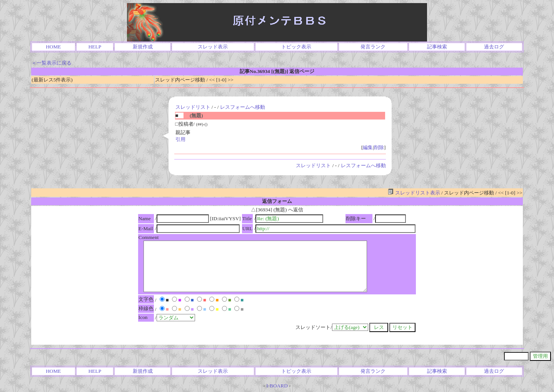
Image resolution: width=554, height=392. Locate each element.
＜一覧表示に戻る (52, 63)
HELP (95, 47)
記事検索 (437, 47)
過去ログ (494, 47)
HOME (53, 47)
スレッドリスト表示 (414, 193)
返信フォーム (277, 201)
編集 (368, 147)
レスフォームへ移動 (243, 107)
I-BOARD (277, 386)
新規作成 (143, 47)
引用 (180, 139)
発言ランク (373, 47)
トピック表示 (296, 47)
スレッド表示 (213, 47)
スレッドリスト (193, 107)
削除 (379, 147)
